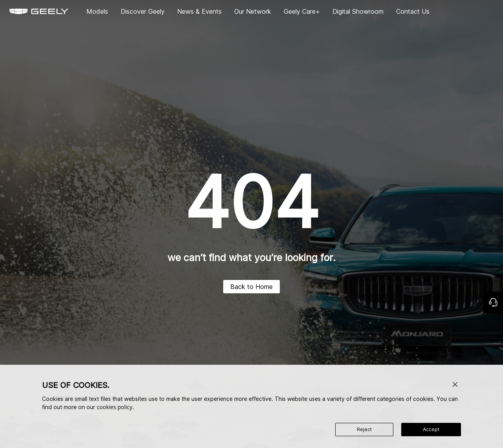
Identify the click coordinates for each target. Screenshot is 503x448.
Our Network (253, 11)
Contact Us (413, 11)
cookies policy (114, 407)
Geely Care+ (302, 11)
